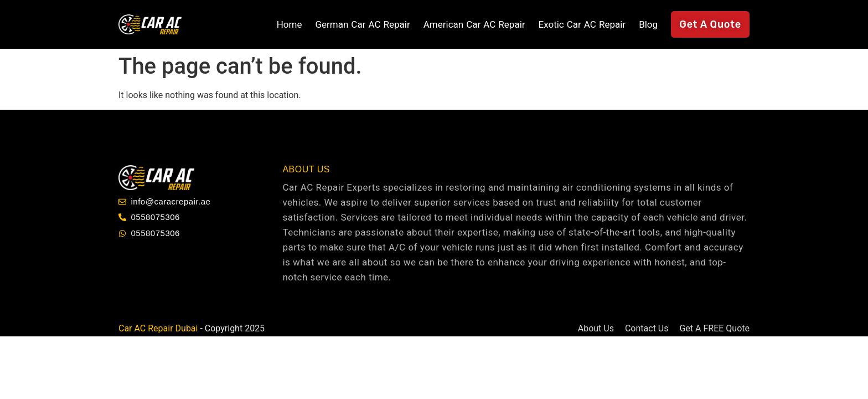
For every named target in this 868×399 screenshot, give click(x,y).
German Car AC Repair (362, 24)
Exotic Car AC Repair (582, 24)
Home (290, 24)
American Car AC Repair (474, 24)
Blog (648, 24)
